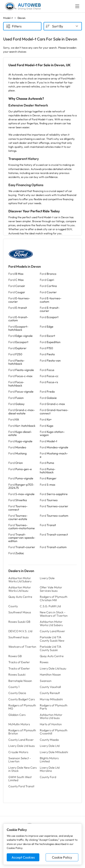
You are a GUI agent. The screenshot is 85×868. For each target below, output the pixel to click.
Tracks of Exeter (19, 662)
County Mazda (49, 740)
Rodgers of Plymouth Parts (54, 707)
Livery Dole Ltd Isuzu (53, 668)
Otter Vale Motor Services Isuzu (51, 589)
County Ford (48, 777)
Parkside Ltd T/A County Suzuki (51, 648)
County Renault (50, 693)
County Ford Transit (21, 786)
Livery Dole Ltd (50, 746)
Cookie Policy (62, 857)
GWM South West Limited (20, 779)
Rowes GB (15, 656)
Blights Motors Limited (49, 760)
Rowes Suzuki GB (19, 622)
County (13, 606)
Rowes (44, 662)
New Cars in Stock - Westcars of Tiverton (54, 614)
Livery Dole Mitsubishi (54, 752)
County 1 (14, 687)
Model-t (8, 18)
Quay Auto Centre (20, 597)
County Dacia (17, 693)
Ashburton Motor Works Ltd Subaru (20, 580)
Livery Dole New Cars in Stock (23, 769)
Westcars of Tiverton (22, 647)
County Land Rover (52, 631)
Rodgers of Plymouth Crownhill (54, 732)
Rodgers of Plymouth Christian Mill (54, 598)
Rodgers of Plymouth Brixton (22, 732)
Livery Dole (47, 578)
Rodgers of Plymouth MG (22, 707)
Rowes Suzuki (17, 675)
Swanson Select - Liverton (20, 760)
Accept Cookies (23, 857)
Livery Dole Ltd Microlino (50, 769)
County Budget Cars (22, 699)
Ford (16, 274)
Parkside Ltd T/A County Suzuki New (52, 639)
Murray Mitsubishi (51, 699)
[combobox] (63, 26)
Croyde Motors (18, 752)
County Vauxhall (50, 687)
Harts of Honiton (51, 724)
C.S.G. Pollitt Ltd (50, 606)
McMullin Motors (19, 724)
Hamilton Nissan (50, 675)
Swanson (46, 681)
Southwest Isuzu (19, 637)
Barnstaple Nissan (20, 681)
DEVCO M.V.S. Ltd (20, 631)
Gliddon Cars (17, 715)
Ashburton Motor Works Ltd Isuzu (20, 589)
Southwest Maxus (20, 612)
